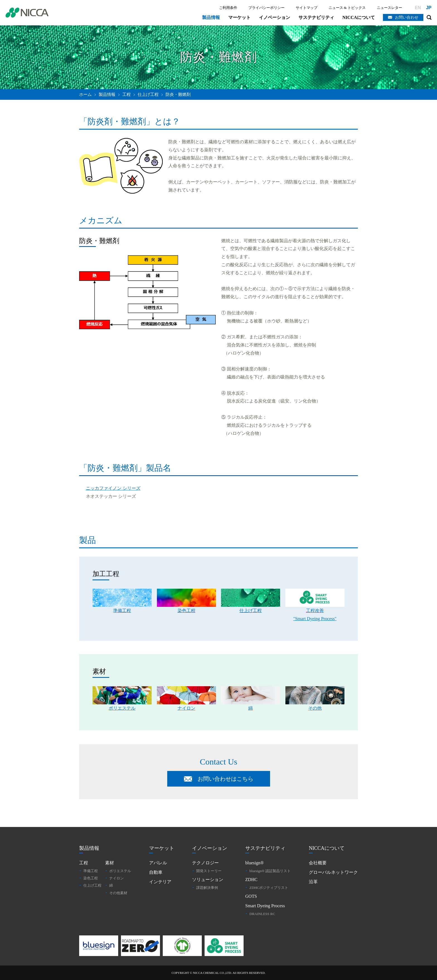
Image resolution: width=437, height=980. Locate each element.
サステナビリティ (316, 17)
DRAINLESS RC (262, 914)
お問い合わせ (407, 17)
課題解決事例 (207, 888)
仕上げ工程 (148, 94)
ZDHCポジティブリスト (269, 888)
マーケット (239, 17)
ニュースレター (389, 8)
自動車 (156, 872)
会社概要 (318, 863)
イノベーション (275, 17)
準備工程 (91, 871)
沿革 (313, 882)
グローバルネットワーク (333, 872)
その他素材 (118, 893)
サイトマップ (307, 8)
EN (418, 8)
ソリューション (208, 880)
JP (429, 8)
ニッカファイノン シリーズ (113, 488)
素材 (110, 863)
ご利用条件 (228, 8)
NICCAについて (359, 17)
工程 (84, 863)
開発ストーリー (209, 871)
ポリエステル (120, 871)
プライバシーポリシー (266, 8)
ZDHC (251, 880)
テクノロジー (205, 863)
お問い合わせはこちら (225, 779)
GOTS (251, 896)
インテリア (160, 882)
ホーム (85, 94)
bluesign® (254, 863)
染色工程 (91, 878)
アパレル (158, 863)
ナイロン (116, 878)
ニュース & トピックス (347, 8)
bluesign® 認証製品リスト (270, 871)
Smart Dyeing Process (265, 906)
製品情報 (211, 17)
